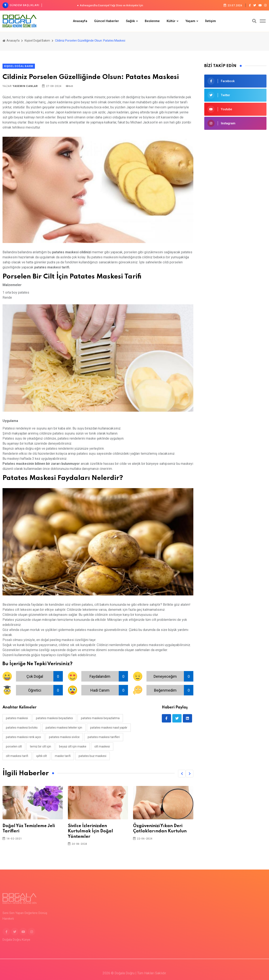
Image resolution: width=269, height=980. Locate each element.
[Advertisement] (235, 201)
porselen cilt (14, 746)
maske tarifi (63, 756)
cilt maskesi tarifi (17, 756)
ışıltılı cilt (42, 756)
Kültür (171, 21)
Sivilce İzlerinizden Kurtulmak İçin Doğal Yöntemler (90, 831)
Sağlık (130, 21)
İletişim (210, 21)
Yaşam (190, 21)
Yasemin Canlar (25, 86)
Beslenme (152, 21)
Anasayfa (80, 21)
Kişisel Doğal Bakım (37, 41)
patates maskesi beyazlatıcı (54, 718)
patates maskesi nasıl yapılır (109, 728)
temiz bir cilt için (40, 746)
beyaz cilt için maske (73, 746)
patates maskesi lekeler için (64, 728)
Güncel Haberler (107, 21)
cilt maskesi (102, 746)
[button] (182, 774)
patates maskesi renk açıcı (23, 737)
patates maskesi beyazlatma (100, 718)
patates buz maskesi (92, 756)
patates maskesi (17, 718)
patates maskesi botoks (22, 728)
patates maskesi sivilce (64, 737)
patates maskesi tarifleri (104, 737)
